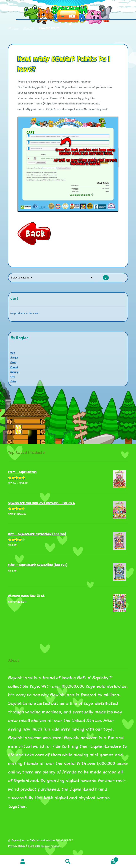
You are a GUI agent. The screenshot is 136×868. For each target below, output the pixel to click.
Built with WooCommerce (44, 846)
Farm (13, 362)
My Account (23, 862)
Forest (14, 367)
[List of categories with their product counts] (52, 278)
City (12, 377)
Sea (13, 353)
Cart (104, 859)
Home (16, 28)
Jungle (14, 357)
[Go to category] (106, 278)
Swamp (14, 372)
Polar (13, 381)
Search (68, 862)
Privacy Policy (17, 846)
